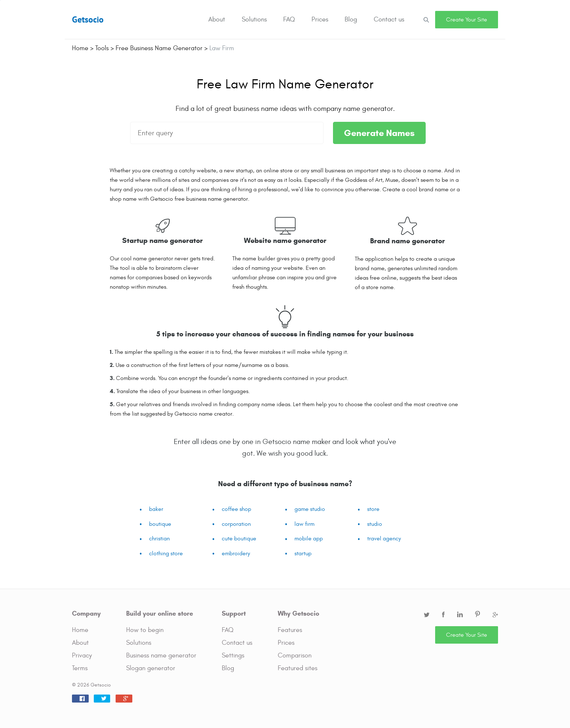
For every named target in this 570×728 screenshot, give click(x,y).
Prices (320, 19)
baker (156, 509)
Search (426, 19)
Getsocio (88, 19)
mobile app (309, 539)
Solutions (254, 19)
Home (80, 630)
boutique (160, 524)
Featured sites (298, 668)
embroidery (236, 553)
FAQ (289, 19)
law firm (304, 524)
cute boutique (239, 539)
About (217, 19)
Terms (80, 668)
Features (290, 630)
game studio (310, 509)
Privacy (82, 655)
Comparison (295, 655)
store (373, 509)
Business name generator (161, 655)
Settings (233, 655)
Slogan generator (151, 668)
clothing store (166, 553)
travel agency (384, 539)
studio (375, 524)
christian (159, 539)
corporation (236, 524)
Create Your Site (467, 20)
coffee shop (236, 509)
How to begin (145, 630)
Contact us (389, 19)
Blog (351, 19)
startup (303, 553)
